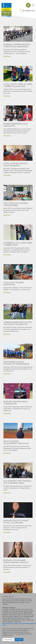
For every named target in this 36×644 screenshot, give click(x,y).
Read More (7, 56)
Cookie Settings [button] (8, 640)
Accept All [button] (19, 640)
